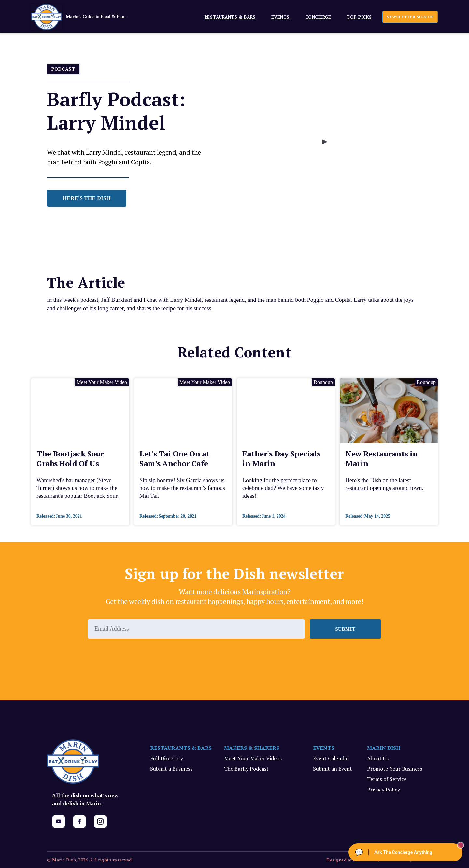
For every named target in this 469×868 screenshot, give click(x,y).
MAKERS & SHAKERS (252, 748)
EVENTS (280, 17)
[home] (88, 17)
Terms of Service (387, 779)
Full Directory (167, 758)
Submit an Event (333, 769)
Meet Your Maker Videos (253, 758)
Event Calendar (331, 758)
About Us (378, 758)
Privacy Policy (384, 790)
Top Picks (359, 17)
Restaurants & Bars (230, 17)
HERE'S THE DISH (87, 198)
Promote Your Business (395, 769)
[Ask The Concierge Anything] (405, 852)
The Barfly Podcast (246, 769)
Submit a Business (171, 769)
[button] (227, 17)
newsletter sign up (410, 17)
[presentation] (137, 657)
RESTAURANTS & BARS (181, 748)
